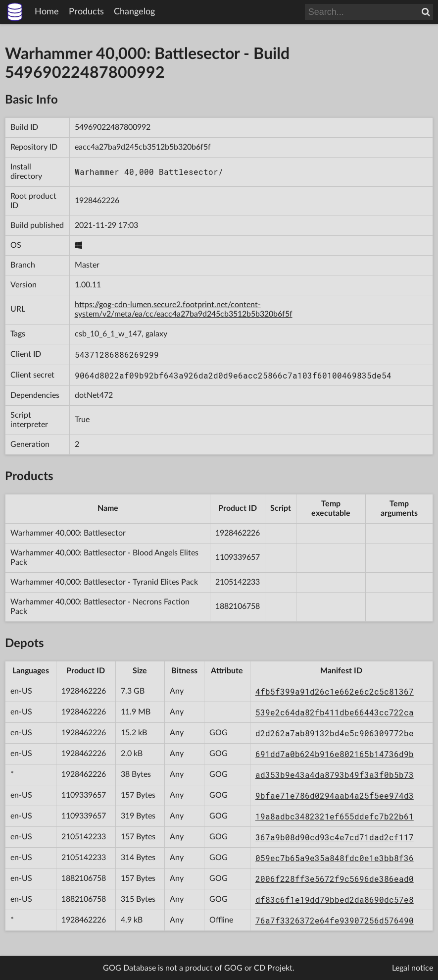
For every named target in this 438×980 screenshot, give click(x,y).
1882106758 (238, 606)
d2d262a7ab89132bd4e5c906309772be (335, 733)
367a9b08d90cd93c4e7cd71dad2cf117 (335, 837)
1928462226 (97, 201)
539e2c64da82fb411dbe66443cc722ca (335, 712)
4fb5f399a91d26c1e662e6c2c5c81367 (335, 691)
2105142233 (238, 582)
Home (47, 12)
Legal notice (413, 968)
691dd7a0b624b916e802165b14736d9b (335, 754)
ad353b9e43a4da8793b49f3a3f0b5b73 (335, 775)
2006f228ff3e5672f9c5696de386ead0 (335, 879)
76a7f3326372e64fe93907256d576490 (335, 920)
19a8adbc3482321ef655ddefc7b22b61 (335, 816)
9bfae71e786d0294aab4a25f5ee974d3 (335, 795)
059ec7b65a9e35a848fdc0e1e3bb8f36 (335, 858)
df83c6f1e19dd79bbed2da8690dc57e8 (335, 899)
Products (86, 12)
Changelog (134, 12)
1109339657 (238, 557)
